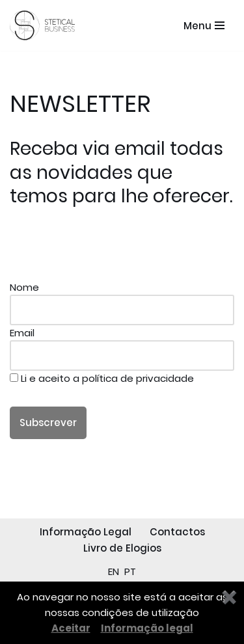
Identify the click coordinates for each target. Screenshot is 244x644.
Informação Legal (86, 532)
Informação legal (147, 628)
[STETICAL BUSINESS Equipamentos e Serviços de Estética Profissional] (46, 25)
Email (122, 344)
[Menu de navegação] (204, 26)
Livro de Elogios (122, 548)
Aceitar (71, 628)
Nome (122, 299)
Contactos (177, 532)
